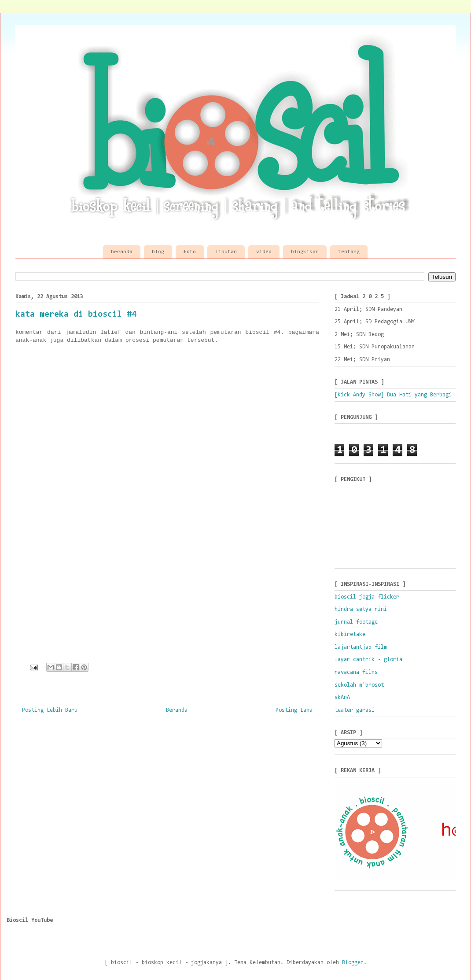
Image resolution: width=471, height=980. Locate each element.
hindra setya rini (361, 609)
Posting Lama (294, 710)
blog (158, 252)
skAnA (342, 697)
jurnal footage (356, 622)
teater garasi (355, 710)
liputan (226, 252)
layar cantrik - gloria (368, 660)
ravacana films (356, 672)
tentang (349, 252)
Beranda (177, 710)
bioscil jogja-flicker (367, 597)
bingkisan (305, 252)
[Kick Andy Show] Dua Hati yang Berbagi (393, 395)
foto (190, 252)
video (264, 252)
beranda (122, 252)
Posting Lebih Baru (50, 710)
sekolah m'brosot (359, 685)
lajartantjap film (361, 647)
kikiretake (350, 634)
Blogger (353, 963)
